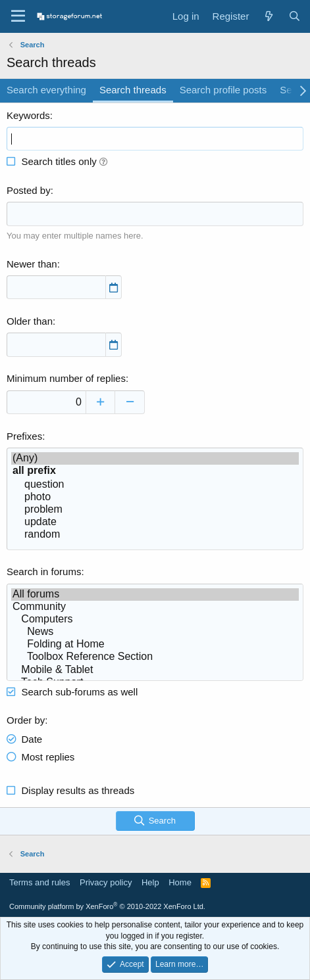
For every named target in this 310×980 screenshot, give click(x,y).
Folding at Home (155, 644)
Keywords (28, 115)
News (155, 632)
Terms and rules (39, 882)
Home (180, 882)
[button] (104, 161)
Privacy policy (106, 882)
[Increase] (100, 402)
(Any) (155, 458)
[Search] (295, 16)
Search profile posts (223, 90)
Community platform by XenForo (107, 906)
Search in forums (44, 572)
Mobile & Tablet (155, 670)
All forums (155, 595)
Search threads (133, 90)
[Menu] (18, 16)
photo (155, 497)
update (155, 522)
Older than (30, 321)
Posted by (29, 190)
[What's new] (268, 16)
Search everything (46, 90)
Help (150, 882)
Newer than (32, 264)
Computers (155, 619)
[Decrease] (130, 402)
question (155, 485)
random (155, 535)
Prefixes (24, 436)
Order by (26, 720)
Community (155, 607)
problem (155, 510)
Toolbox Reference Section (155, 657)
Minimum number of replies (66, 378)
